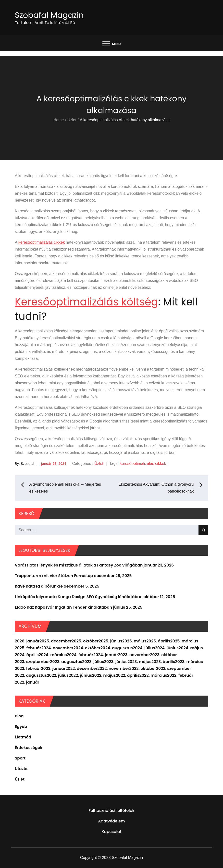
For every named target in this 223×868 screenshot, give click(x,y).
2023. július (93, 662)
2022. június (80, 675)
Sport (20, 758)
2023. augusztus (66, 662)
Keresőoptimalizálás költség (87, 302)
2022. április (128, 675)
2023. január (53, 669)
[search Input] (112, 530)
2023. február (28, 669)
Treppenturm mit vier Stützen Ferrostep (54, 576)
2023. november (134, 655)
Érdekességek (29, 748)
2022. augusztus (31, 675)
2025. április (158, 641)
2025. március (184, 641)
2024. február (80, 655)
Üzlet (99, 464)
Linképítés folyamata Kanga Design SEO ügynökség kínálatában (79, 597)
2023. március (189, 662)
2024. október (87, 648)
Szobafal (27, 464)
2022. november (113, 669)
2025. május (134, 641)
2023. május (139, 662)
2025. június (110, 641)
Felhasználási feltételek (112, 811)
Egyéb (21, 727)
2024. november (57, 648)
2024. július (144, 648)
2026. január (27, 641)
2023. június (116, 662)
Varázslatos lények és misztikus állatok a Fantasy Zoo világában (79, 565)
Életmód (23, 737)
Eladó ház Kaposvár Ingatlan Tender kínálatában (64, 607)
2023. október (163, 655)
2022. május (104, 675)
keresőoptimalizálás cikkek (42, 242)
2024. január (106, 655)
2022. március (153, 675)
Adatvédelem (111, 821)
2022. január (27, 682)
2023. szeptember (32, 662)
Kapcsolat (111, 832)
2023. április (163, 662)
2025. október (85, 641)
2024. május (191, 648)
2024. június (167, 648)
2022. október (143, 669)
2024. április (27, 655)
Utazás (22, 769)
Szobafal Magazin (49, 15)
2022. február (180, 675)
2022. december (81, 669)
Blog (19, 716)
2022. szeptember (174, 669)
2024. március (53, 655)
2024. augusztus (117, 648)
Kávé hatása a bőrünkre (39, 586)
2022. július (58, 675)
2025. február (28, 648)
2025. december (56, 641)
